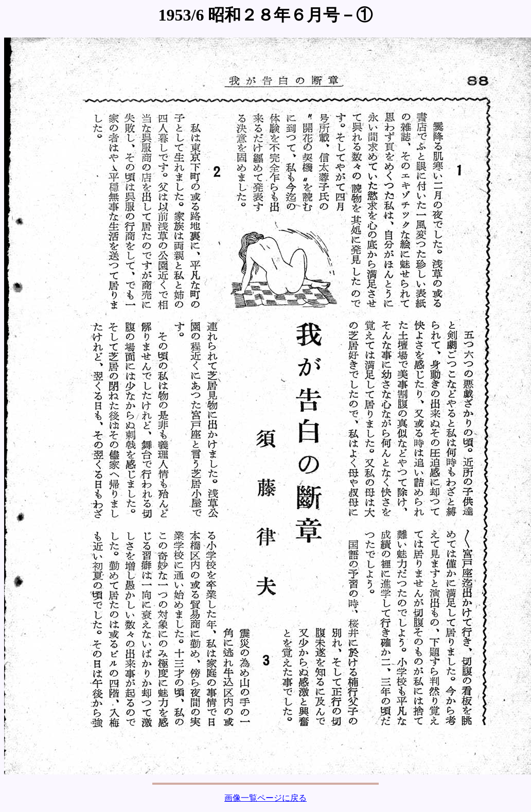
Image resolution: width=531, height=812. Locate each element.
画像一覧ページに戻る (265, 798)
